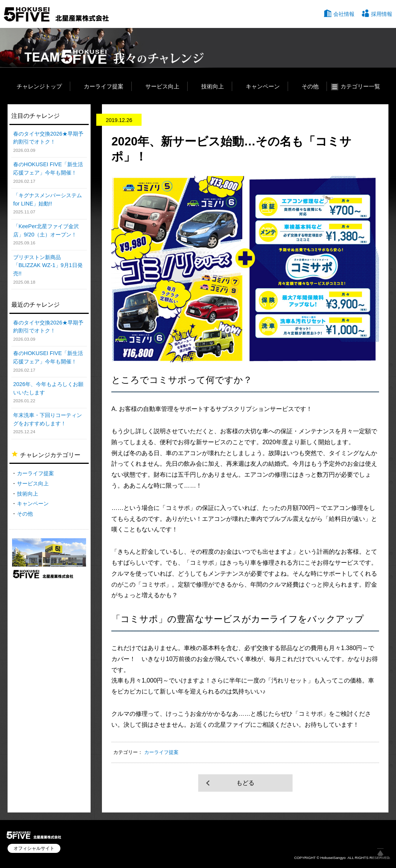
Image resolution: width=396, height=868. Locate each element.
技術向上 (213, 86)
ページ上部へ (380, 852)
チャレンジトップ (39, 86)
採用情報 (382, 14)
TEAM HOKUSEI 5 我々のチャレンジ (105, 48)
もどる (245, 783)
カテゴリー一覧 (360, 86)
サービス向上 (162, 86)
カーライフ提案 (104, 86)
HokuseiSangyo (333, 858)
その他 (310, 86)
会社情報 (344, 14)
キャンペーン (263, 86)
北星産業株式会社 (56, 14)
